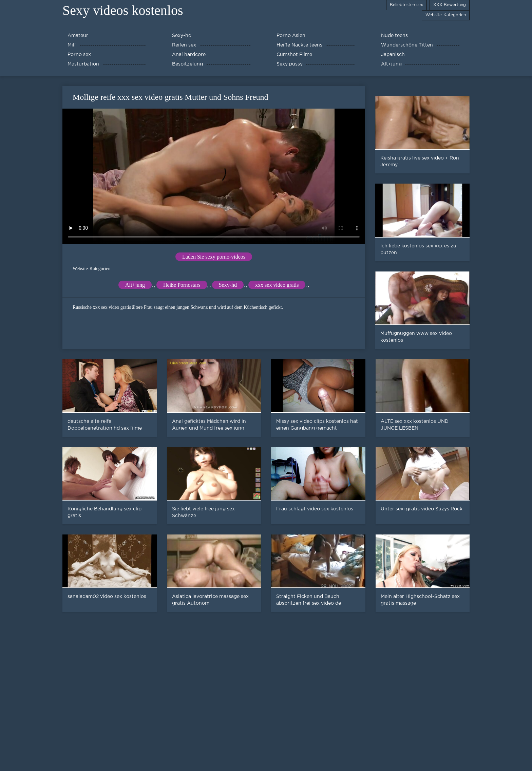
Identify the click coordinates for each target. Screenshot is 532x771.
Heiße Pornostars (182, 285)
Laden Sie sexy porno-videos (214, 257)
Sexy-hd (228, 285)
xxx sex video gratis (277, 285)
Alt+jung (135, 285)
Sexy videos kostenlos (123, 10)
